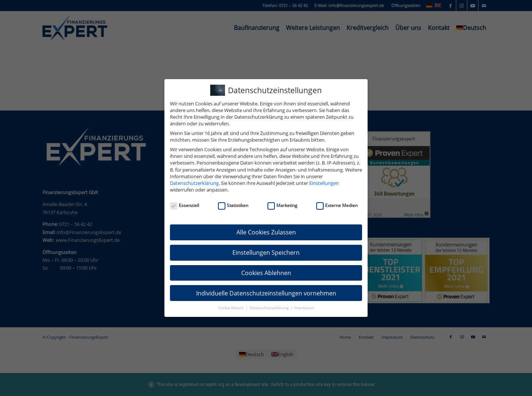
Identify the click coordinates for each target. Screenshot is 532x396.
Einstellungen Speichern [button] (266, 253)
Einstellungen (324, 183)
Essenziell (185, 205)
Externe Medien (337, 205)
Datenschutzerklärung (194, 183)
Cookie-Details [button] (232, 308)
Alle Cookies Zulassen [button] (266, 232)
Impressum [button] (304, 308)
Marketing (282, 205)
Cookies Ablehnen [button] (266, 273)
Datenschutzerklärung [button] (270, 308)
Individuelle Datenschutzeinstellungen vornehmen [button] (266, 293)
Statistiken (233, 205)
